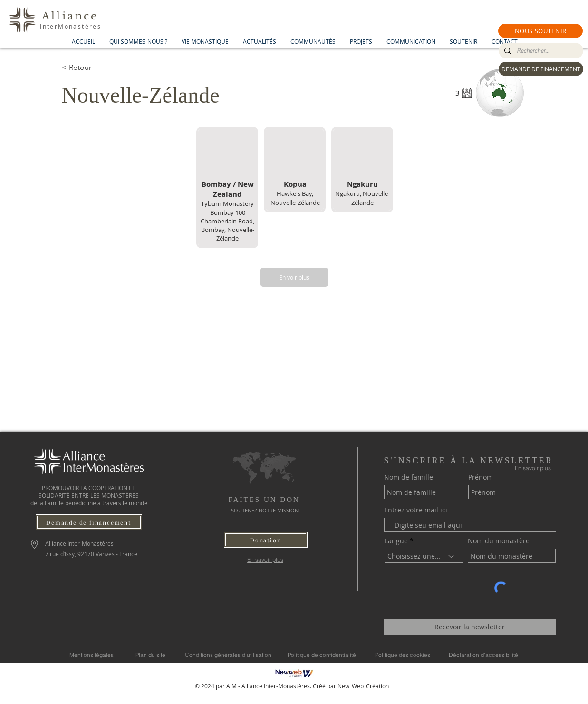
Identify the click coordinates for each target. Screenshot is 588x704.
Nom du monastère (499, 541)
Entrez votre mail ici (416, 510)
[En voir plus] (294, 277)
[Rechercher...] (540, 51)
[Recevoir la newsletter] (470, 627)
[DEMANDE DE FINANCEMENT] (541, 69)
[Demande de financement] (89, 522)
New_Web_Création (364, 686)
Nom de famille (409, 477)
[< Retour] (96, 68)
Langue (396, 541)
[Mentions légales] (92, 655)
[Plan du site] (150, 655)
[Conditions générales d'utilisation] (228, 655)
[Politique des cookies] (403, 655)
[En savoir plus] (265, 560)
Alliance (70, 16)
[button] (540, 31)
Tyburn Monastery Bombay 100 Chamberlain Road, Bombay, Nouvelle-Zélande (227, 221)
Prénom (481, 477)
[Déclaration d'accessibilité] (483, 655)
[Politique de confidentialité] (322, 655)
